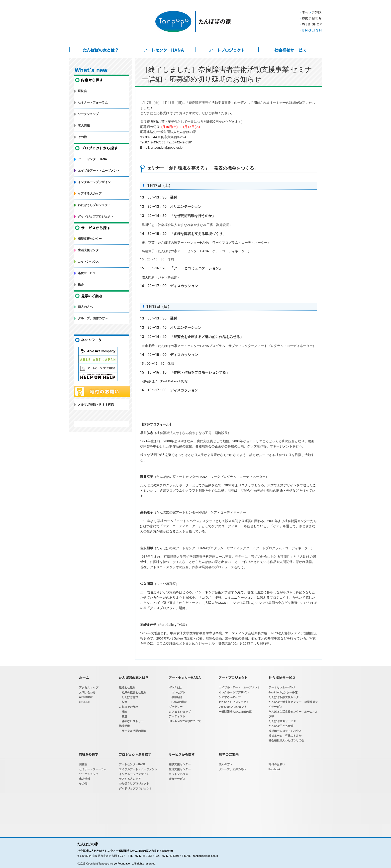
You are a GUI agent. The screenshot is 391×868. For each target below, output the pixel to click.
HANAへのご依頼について (185, 721)
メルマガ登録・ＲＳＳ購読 (96, 405)
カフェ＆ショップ (180, 712)
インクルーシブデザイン (94, 182)
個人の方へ (85, 307)
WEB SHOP (86, 697)
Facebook (275, 769)
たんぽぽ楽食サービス (282, 721)
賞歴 (124, 716)
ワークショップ (88, 114)
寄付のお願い (277, 764)
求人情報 (84, 125)
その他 (82, 137)
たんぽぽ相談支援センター (285, 697)
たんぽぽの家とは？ (101, 50)
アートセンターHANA (164, 50)
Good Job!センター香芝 (283, 693)
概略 (124, 712)
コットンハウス (88, 262)
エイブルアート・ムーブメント (99, 171)
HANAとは (175, 688)
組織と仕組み (127, 688)
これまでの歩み (129, 707)
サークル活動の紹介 (134, 731)
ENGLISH (85, 702)
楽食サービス (87, 273)
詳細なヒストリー (133, 721)
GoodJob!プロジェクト (233, 707)
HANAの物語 (180, 702)
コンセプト (178, 693)
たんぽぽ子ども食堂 (281, 726)
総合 (81, 285)
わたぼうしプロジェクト (94, 205)
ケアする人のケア (90, 194)
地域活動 (124, 726)
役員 (124, 702)
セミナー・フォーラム (93, 103)
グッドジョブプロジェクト (96, 217)
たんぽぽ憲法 (130, 697)
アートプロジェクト (227, 50)
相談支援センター (90, 239)
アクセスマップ (89, 688)
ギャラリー (176, 707)
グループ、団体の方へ (93, 318)
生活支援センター (90, 250)
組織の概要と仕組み (134, 693)
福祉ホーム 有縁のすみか (285, 736)
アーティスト (177, 716)
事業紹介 (177, 697)
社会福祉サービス (290, 50)
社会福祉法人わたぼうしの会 (286, 740)
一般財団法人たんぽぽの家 (235, 712)
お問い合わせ (87, 693)
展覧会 (82, 91)
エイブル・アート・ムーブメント (239, 688)
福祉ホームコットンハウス (285, 731)
